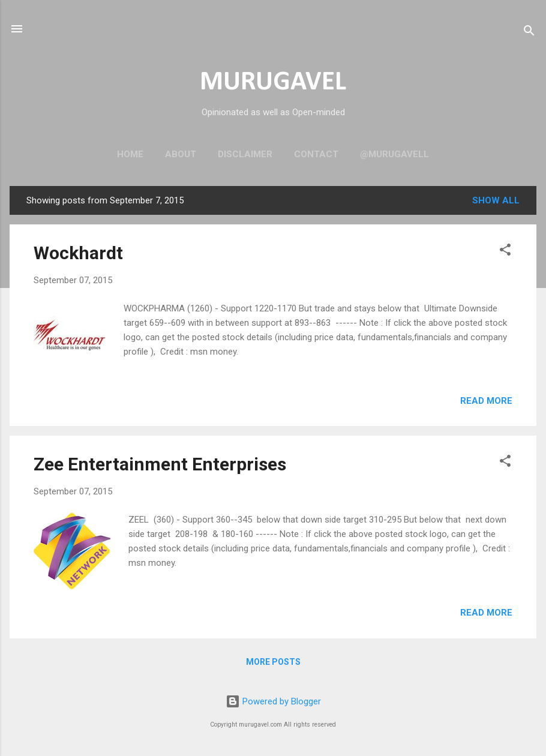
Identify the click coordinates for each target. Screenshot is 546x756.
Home (130, 154)
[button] (505, 252)
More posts (273, 662)
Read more (486, 401)
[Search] (529, 33)
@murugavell (394, 154)
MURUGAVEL (273, 82)
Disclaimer (245, 154)
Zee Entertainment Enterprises (160, 464)
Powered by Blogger (273, 701)
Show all (496, 200)
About (181, 154)
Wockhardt (78, 253)
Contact (316, 154)
